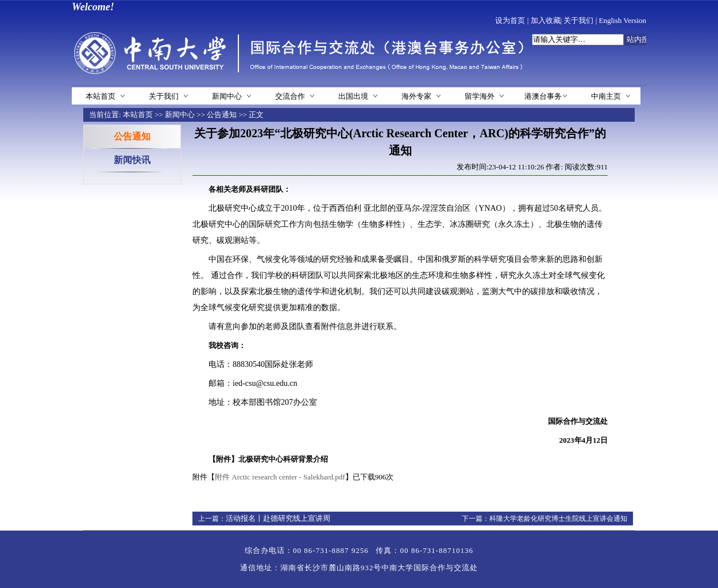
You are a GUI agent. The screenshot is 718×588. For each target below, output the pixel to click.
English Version (623, 20)
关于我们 (578, 20)
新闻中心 (227, 96)
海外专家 (416, 96)
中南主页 (606, 96)
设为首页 (510, 20)
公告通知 (222, 115)
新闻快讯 (132, 160)
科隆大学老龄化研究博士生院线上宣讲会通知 (558, 519)
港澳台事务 (543, 96)
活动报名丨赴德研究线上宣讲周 (278, 518)
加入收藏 (546, 20)
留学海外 (480, 96)
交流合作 (290, 96)
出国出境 (353, 96)
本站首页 (101, 96)
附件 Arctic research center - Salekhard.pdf (280, 477)
